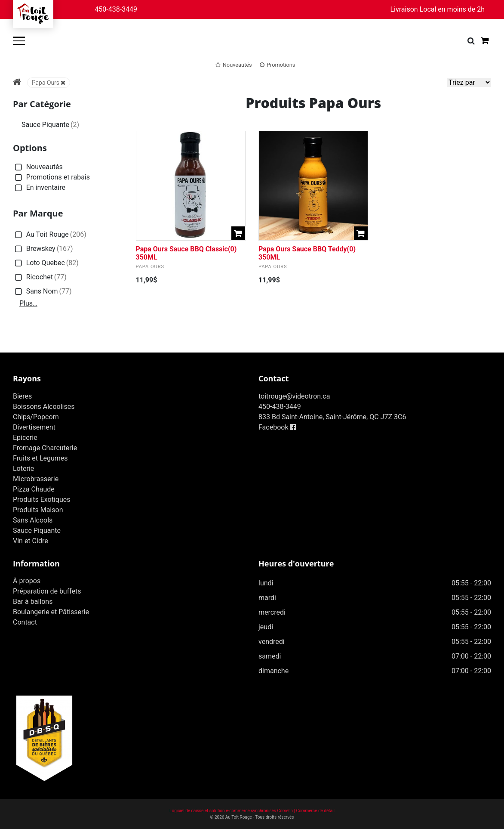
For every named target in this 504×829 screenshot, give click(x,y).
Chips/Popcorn (36, 417)
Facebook (277, 427)
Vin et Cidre (31, 541)
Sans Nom (42, 292)
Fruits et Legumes (40, 458)
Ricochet (40, 277)
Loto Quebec (46, 263)
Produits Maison (38, 510)
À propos (27, 581)
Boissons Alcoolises (44, 407)
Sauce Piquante (50, 125)
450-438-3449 (116, 9)
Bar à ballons (33, 602)
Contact (25, 622)
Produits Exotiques (41, 500)
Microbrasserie (36, 479)
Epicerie (25, 438)
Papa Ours (49, 83)
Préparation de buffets (47, 591)
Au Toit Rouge (50, 235)
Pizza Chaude (34, 489)
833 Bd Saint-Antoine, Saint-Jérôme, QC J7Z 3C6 (332, 417)
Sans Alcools (33, 520)
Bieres (22, 396)
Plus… (28, 303)
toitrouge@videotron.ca (294, 396)
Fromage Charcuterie (45, 448)
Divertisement (34, 427)
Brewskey (43, 249)
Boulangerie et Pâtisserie (51, 612)
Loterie (23, 469)
